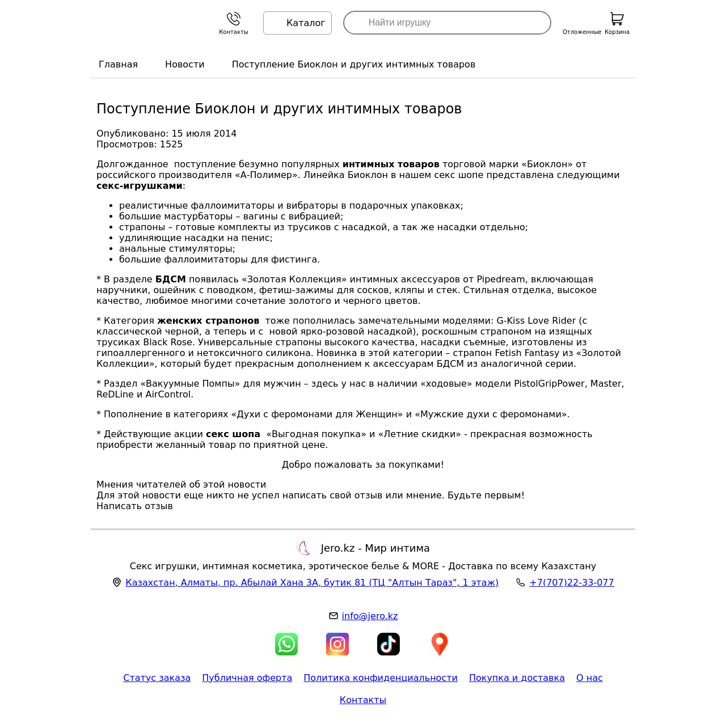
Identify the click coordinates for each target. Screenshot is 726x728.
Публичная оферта (247, 678)
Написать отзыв (135, 506)
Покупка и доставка (517, 678)
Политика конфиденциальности (381, 678)
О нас (590, 678)
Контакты (363, 700)
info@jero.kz (370, 616)
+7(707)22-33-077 (571, 583)
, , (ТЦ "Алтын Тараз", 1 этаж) (312, 583)
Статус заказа (157, 678)
